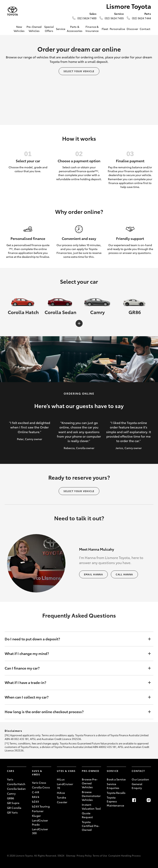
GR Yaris (12, 812)
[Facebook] (134, 800)
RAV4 (36, 797)
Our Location (140, 779)
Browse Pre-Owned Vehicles (90, 783)
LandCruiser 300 (40, 831)
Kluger (36, 816)
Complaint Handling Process (124, 855)
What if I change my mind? (75, 654)
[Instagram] (149, 800)
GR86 (11, 798)
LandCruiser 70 (65, 786)
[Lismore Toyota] (12, 11)
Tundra (61, 797)
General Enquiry (137, 786)
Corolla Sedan (16, 789)
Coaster (62, 802)
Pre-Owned (90, 771)
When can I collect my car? (75, 697)
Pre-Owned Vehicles (34, 29)
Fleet (105, 29)
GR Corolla (14, 808)
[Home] (10, 29)
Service (61, 29)
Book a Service (116, 779)
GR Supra (13, 803)
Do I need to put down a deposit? (75, 639)
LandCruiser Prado (40, 822)
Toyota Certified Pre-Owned (91, 826)
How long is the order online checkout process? (75, 712)
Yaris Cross (39, 783)
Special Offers (49, 29)
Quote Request (87, 815)
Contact (145, 29)
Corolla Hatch (16, 784)
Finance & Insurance (92, 29)
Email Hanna (94, 574)
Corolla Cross (41, 787)
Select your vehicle (79, 71)
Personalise (117, 29)
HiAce (61, 793)
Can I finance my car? (75, 668)
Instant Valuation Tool (91, 807)
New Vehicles (19, 29)
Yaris (10, 779)
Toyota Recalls (116, 793)
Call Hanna (124, 574)
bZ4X (35, 801)
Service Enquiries (113, 786)
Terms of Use (100, 855)
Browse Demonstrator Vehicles (91, 796)
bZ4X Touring (41, 806)
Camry (11, 793)
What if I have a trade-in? (75, 683)
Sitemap (71, 855)
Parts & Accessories (75, 29)
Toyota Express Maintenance (115, 801)
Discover (132, 29)
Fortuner (38, 811)
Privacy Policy (84, 855)
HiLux (61, 779)
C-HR (36, 792)
